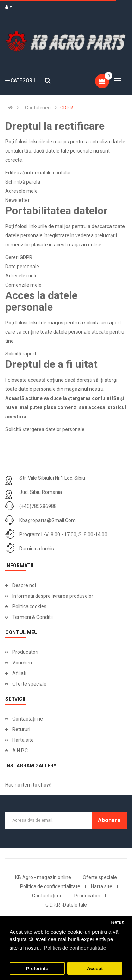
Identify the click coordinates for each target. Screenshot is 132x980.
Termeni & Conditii (33, 617)
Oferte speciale (29, 684)
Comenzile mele (23, 285)
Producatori (25, 652)
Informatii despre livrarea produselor (53, 596)
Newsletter (17, 200)
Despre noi (24, 585)
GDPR (67, 108)
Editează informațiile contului (38, 173)
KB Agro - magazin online (43, 877)
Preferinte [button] (37, 969)
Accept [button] (95, 969)
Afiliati (19, 673)
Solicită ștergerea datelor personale (45, 429)
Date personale (22, 267)
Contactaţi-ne (28, 719)
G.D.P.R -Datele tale (66, 905)
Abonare (109, 820)
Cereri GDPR (19, 257)
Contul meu (38, 108)
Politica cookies (29, 606)
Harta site (23, 740)
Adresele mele (21, 191)
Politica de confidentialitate (50, 886)
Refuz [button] (117, 922)
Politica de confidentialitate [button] (75, 948)
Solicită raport (21, 354)
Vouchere (23, 663)
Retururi (21, 729)
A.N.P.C (20, 751)
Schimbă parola (23, 182)
